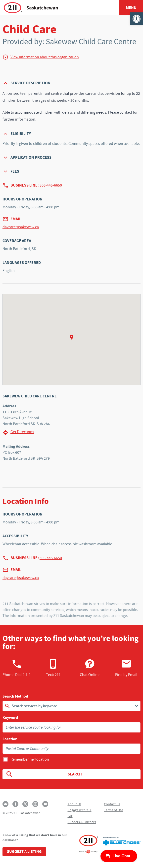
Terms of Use (114, 810)
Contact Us (112, 804)
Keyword (10, 718)
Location (10, 739)
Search (44, 774)
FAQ (71, 816)
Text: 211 (53, 668)
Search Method (15, 696)
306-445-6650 (51, 185)
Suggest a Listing (24, 852)
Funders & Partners (82, 822)
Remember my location (30, 759)
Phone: (17, 668)
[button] (137, 19)
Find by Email (126, 668)
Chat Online (90, 668)
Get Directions (18, 433)
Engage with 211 (80, 810)
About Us (74, 804)
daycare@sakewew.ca (21, 227)
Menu (131, 8)
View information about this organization (45, 57)
